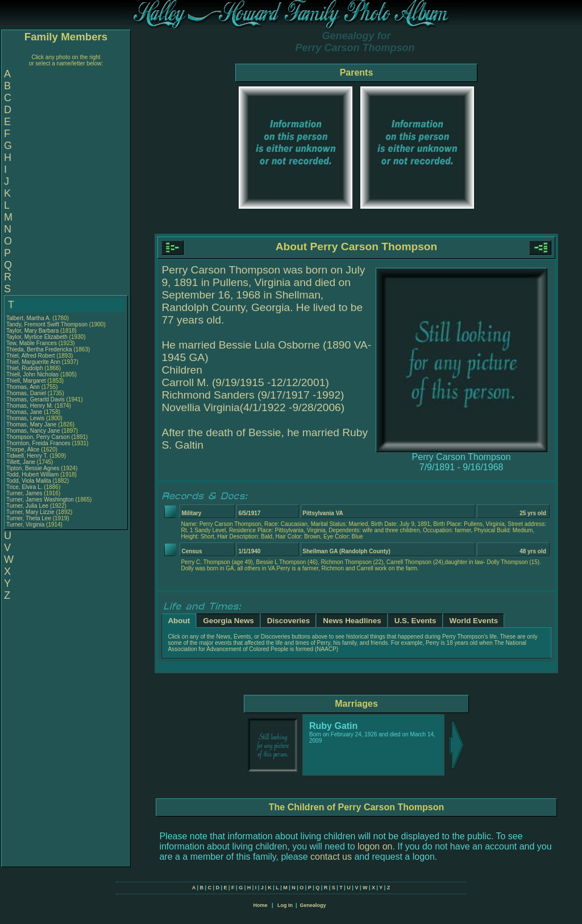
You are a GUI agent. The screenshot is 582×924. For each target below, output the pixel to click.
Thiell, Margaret (27, 381)
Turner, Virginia (26, 525)
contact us (331, 857)
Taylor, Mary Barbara (32, 331)
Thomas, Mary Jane (31, 424)
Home (260, 905)
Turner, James (25, 493)
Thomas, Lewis (26, 418)
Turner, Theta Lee (29, 518)
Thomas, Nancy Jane (33, 431)
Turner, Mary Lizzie (30, 512)
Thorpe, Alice (24, 449)
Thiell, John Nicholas (32, 374)
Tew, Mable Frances (32, 343)
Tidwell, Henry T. (27, 456)
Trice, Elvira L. (24, 487)
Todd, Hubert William (32, 475)
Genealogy (313, 905)
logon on (375, 846)
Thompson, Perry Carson (38, 437)
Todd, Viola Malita (29, 481)
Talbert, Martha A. (28, 318)
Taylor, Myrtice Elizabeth (37, 337)
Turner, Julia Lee (27, 506)
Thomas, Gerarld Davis (36, 399)
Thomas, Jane (25, 412)
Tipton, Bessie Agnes (33, 468)
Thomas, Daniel (27, 393)
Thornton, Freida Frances (38, 443)
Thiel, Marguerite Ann (33, 362)
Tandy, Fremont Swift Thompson (47, 324)
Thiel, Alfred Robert (31, 356)
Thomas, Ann (24, 387)
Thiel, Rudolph (25, 368)
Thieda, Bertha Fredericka (39, 349)
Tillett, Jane (22, 462)
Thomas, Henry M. (30, 406)
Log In (285, 905)
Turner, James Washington (40, 500)
